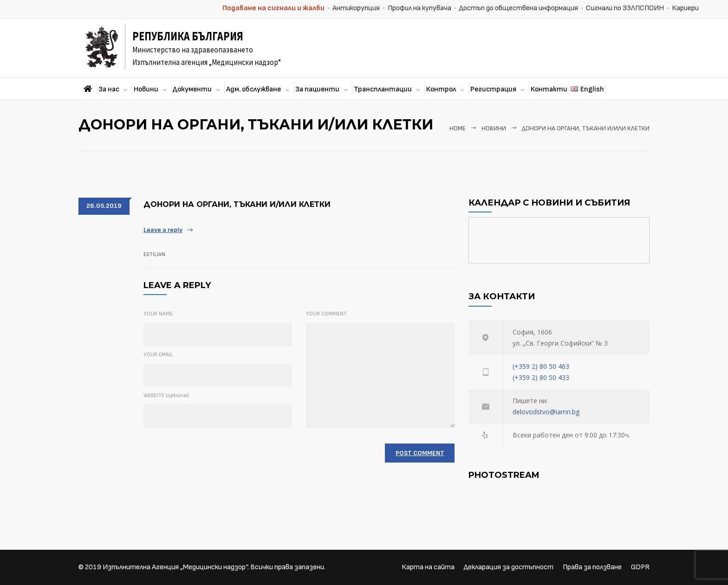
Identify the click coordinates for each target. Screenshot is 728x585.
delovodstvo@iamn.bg (546, 412)
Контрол (441, 89)
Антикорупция (356, 8)
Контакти (549, 89)
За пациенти (317, 89)
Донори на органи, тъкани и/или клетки (237, 204)
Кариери (685, 8)
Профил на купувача (419, 8)
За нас (109, 89)
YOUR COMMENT (326, 314)
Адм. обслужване (253, 89)
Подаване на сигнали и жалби (273, 8)
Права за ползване (592, 567)
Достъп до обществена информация (519, 8)
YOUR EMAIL (158, 355)
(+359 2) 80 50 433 (541, 377)
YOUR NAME (158, 314)
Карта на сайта (428, 567)
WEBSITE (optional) (166, 395)
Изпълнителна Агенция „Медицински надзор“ (175, 567)
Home (458, 129)
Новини (146, 89)
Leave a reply (163, 230)
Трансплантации (383, 89)
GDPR (640, 567)
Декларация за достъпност (509, 567)
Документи (192, 89)
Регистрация (493, 89)
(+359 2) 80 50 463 (541, 366)
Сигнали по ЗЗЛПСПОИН (625, 8)
